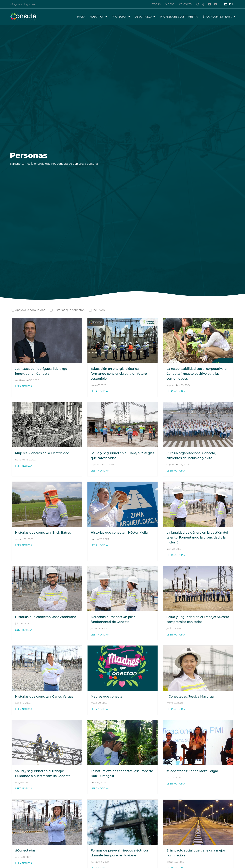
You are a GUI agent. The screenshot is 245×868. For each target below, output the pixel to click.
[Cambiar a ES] (226, 4)
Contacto (185, 4)
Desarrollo (145, 17)
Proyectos (121, 17)
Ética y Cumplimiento (219, 17)
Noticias (155, 4)
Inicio (81, 17)
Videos (170, 4)
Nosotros (98, 17)
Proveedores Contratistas (179, 17)
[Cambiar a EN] (231, 4)
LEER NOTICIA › (24, 386)
